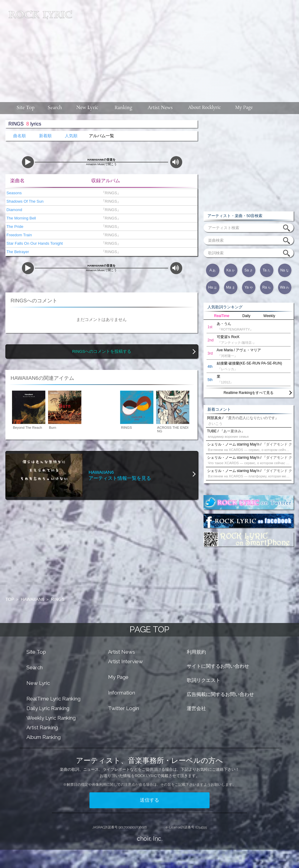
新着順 (45, 136)
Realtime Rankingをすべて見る (249, 393)
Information (122, 693)
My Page (118, 677)
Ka (231, 270)
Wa (285, 287)
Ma (231, 287)
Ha (213, 287)
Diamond (14, 210)
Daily (246, 316)
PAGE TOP (149, 629)
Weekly (269, 316)
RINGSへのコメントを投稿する (102, 351)
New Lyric (38, 683)
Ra (267, 287)
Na (285, 270)
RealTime (222, 316)
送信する (149, 800)
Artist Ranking (42, 727)
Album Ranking (44, 737)
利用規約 (196, 652)
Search (35, 667)
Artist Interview (125, 661)
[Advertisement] (188, 48)
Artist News (122, 652)
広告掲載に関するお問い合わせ (220, 694)
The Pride (14, 227)
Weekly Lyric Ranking (51, 718)
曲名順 (20, 136)
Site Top (36, 652)
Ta (267, 270)
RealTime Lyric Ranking (53, 699)
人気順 (71, 136)
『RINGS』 (110, 193)
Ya (248, 287)
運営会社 (196, 708)
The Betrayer (17, 252)
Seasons (14, 193)
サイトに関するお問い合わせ (218, 666)
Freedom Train (19, 235)
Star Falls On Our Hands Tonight (34, 243)
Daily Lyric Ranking (48, 708)
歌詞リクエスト (204, 680)
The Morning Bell (21, 218)
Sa (249, 270)
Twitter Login (124, 708)
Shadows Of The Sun (24, 201)
